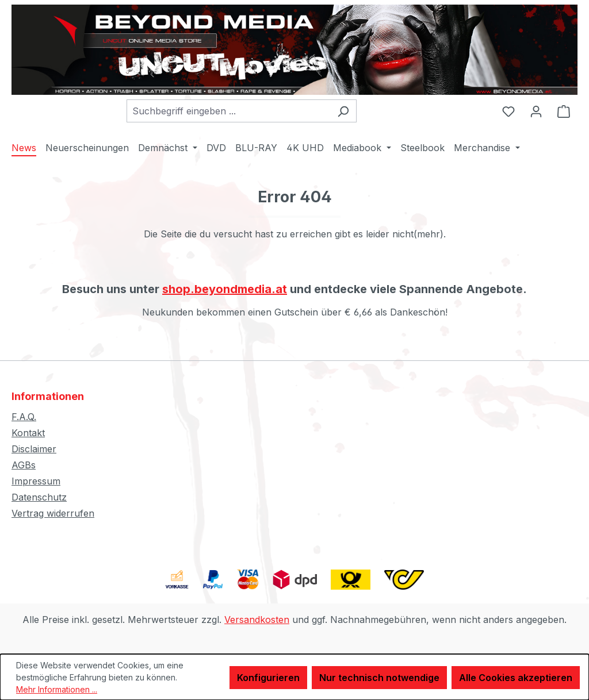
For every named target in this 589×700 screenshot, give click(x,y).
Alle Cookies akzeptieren (516, 678)
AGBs (24, 465)
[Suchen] (343, 111)
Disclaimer (34, 449)
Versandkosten (257, 620)
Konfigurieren (268, 678)
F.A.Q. (24, 417)
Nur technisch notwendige (379, 678)
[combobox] (228, 111)
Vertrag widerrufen (53, 513)
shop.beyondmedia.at (225, 289)
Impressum (36, 481)
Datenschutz (39, 497)
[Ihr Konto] (536, 111)
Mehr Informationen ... (57, 689)
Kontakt (28, 433)
